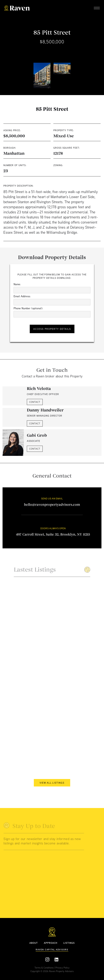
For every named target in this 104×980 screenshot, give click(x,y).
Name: (17, 284)
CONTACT (35, 402)
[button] (97, 8)
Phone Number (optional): (28, 308)
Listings (69, 943)
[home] (17, 8)
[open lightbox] (42, 75)
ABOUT (34, 943)
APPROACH (51, 943)
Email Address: (22, 296)
